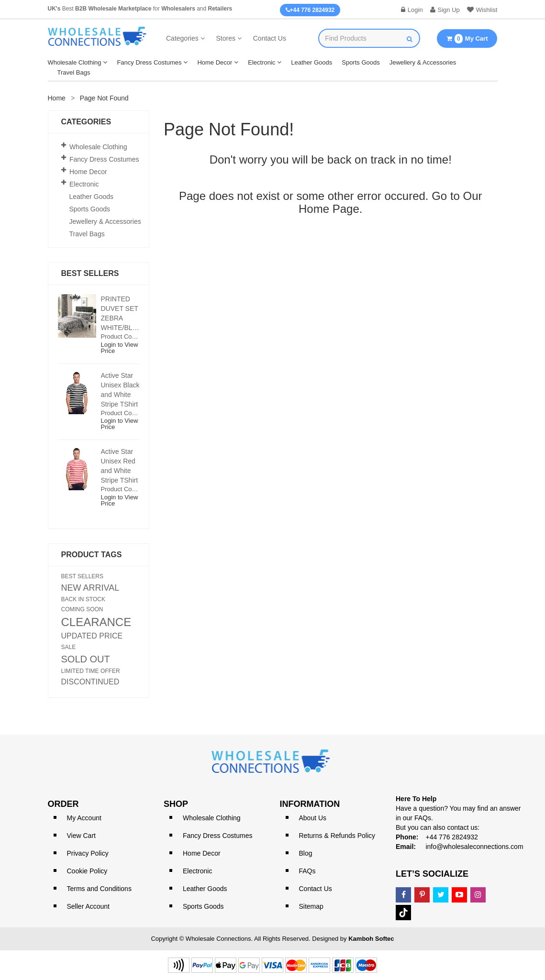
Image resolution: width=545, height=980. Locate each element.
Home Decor (215, 62)
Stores (225, 38)
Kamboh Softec (371, 939)
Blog (306, 853)
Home (57, 98)
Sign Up (445, 10)
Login (412, 10)
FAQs (307, 871)
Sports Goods (361, 62)
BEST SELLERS (83, 576)
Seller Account (89, 906)
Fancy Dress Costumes (149, 62)
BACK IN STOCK (83, 599)
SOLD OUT (86, 659)
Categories (182, 38)
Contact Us (270, 38)
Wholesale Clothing (75, 62)
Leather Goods (311, 62)
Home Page (329, 209)
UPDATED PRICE (92, 636)
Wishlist (482, 10)
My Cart (467, 39)
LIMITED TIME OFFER (91, 671)
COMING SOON (82, 609)
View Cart (81, 836)
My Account (84, 818)
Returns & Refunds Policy (337, 836)
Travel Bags (74, 72)
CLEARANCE (96, 622)
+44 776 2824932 (310, 10)
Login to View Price (120, 348)
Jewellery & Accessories (423, 62)
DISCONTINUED (90, 682)
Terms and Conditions (99, 889)
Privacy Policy (88, 853)
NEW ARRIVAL (90, 588)
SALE (69, 647)
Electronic (261, 62)
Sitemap (311, 906)
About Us (313, 818)
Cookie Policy (87, 871)
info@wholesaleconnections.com (474, 847)
